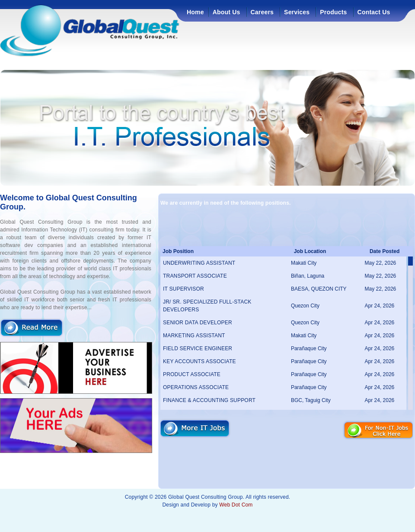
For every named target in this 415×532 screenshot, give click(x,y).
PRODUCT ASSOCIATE (192, 374)
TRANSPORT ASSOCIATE (195, 276)
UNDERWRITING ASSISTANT (199, 263)
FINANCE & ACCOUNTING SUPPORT (209, 400)
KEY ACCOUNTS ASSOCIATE (200, 361)
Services (297, 12)
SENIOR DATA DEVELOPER (198, 323)
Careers (262, 12)
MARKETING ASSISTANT (194, 336)
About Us (227, 12)
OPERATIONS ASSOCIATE (196, 387)
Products (333, 12)
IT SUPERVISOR (184, 289)
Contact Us (374, 12)
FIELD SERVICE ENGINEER (198, 348)
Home (195, 12)
